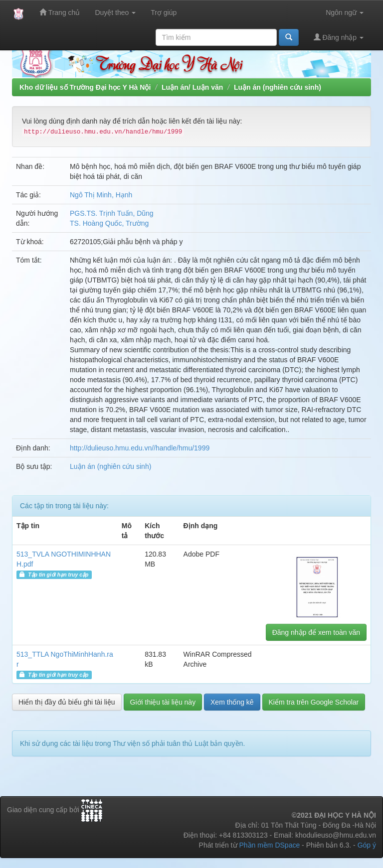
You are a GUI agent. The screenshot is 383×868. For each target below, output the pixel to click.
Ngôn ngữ (345, 12)
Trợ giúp (164, 12)
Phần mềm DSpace (269, 845)
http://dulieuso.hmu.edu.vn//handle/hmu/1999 (140, 448)
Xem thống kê (232, 702)
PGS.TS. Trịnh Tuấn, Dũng (112, 213)
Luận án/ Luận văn (192, 87)
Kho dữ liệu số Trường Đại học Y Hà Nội (85, 87)
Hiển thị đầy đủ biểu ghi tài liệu (67, 702)
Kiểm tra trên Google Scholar (314, 702)
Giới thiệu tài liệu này (163, 702)
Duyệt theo (115, 12)
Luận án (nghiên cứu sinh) (278, 87)
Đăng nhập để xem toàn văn (316, 632)
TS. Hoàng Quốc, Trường (109, 223)
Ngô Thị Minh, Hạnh (101, 195)
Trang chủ (60, 12)
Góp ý (367, 845)
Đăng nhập (339, 37)
